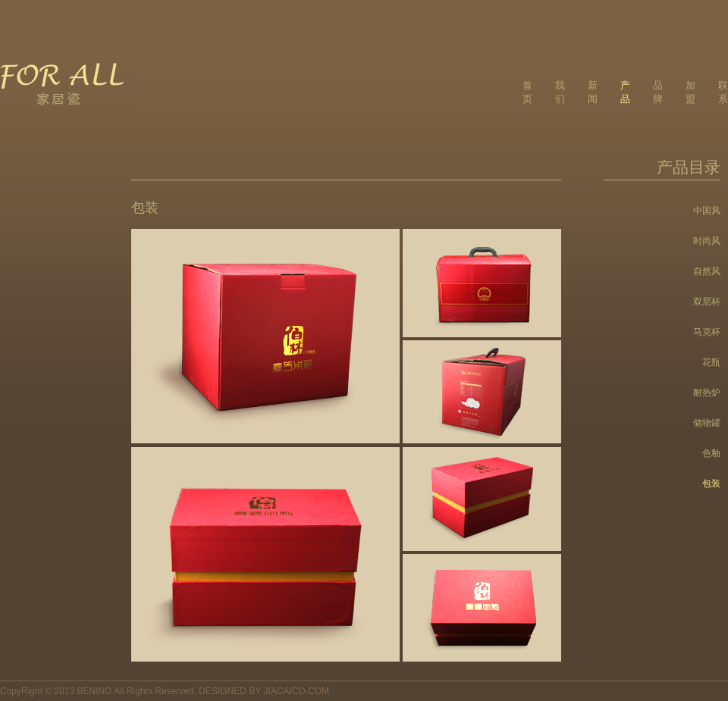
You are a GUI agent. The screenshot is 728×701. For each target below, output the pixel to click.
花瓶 (711, 362)
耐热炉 (707, 393)
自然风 (707, 271)
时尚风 (707, 241)
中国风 (707, 211)
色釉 (711, 453)
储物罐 (707, 423)
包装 (711, 484)
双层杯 (707, 302)
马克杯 (707, 332)
